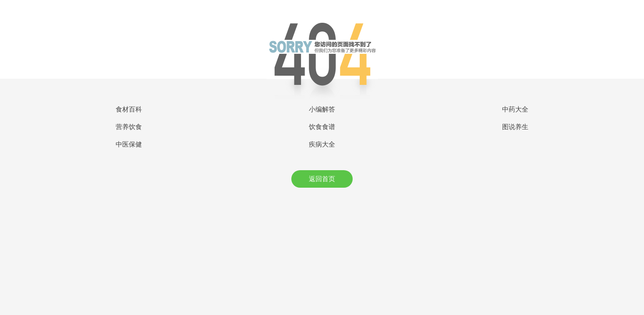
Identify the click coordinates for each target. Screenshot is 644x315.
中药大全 (515, 109)
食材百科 (129, 109)
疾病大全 (322, 144)
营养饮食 (129, 127)
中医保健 (129, 144)
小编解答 (322, 109)
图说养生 (515, 127)
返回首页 (322, 179)
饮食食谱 (322, 127)
